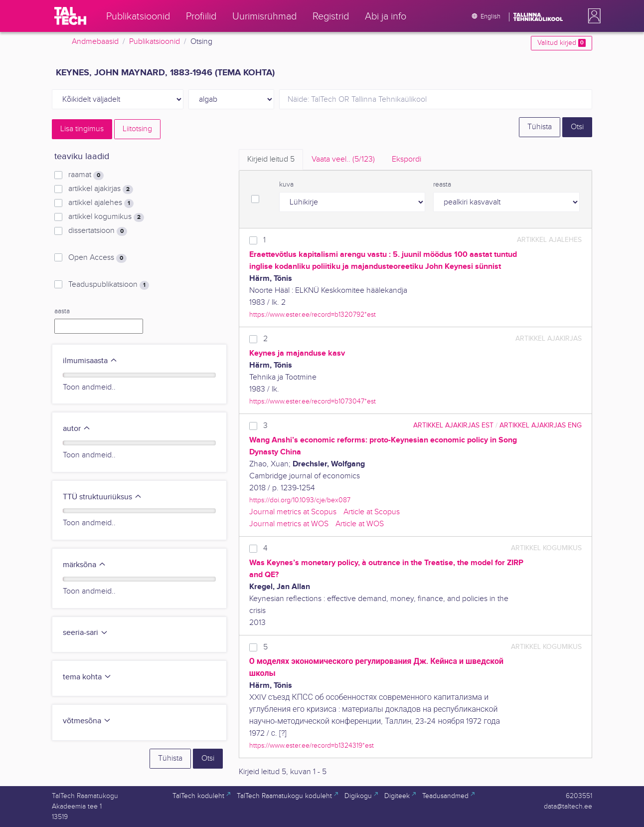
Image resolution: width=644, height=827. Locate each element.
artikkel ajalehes (101, 203)
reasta (442, 185)
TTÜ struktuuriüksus (102, 497)
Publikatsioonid (155, 42)
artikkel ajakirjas (101, 189)
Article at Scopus (372, 512)
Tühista (540, 127)
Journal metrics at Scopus (293, 512)
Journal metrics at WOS (289, 524)
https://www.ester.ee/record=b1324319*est (312, 745)
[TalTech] (70, 16)
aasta (62, 311)
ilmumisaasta (90, 361)
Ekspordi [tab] (406, 159)
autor (77, 429)
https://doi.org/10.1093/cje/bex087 (300, 500)
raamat (86, 175)
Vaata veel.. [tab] (343, 159)
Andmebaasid (95, 42)
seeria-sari (85, 633)
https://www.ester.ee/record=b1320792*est (313, 314)
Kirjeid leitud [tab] (271, 159)
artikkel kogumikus (106, 217)
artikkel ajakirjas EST (453, 425)
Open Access (97, 258)
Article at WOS (360, 524)
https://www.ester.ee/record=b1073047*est (313, 401)
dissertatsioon (98, 231)
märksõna (84, 565)
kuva (286, 185)
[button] (592, 16)
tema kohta (87, 677)
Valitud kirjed (562, 43)
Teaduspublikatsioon (109, 285)
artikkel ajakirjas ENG (541, 425)
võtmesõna (87, 721)
